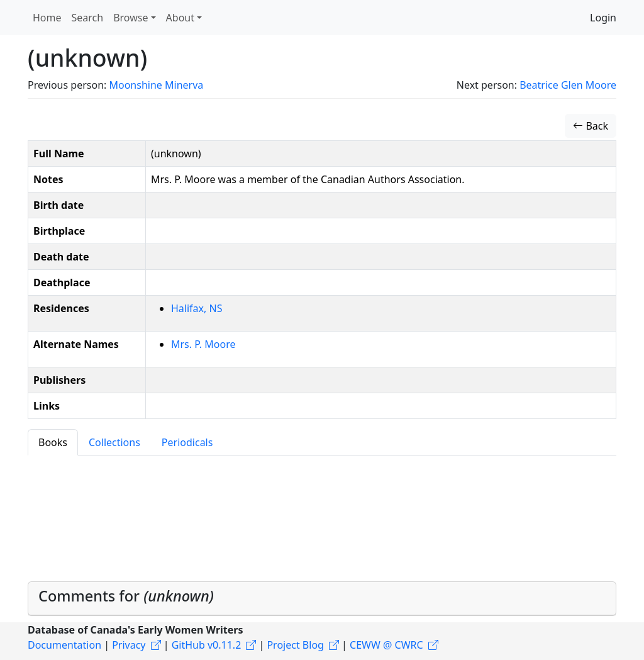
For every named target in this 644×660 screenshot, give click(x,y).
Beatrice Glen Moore (568, 85)
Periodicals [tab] (187, 442)
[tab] (322, 599)
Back (591, 126)
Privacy (129, 645)
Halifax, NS (197, 308)
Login (603, 18)
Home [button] (47, 18)
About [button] (180, 18)
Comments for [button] (126, 596)
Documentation (64, 645)
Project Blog (295, 645)
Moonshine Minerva (156, 85)
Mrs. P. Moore (203, 344)
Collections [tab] (114, 442)
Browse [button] (130, 18)
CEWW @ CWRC (386, 645)
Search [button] (88, 18)
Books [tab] (53, 442)
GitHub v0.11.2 (207, 645)
